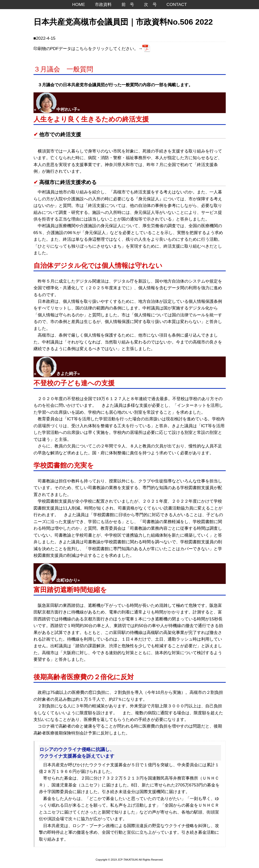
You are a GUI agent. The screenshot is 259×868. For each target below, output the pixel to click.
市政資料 (103, 4)
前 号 (128, 4)
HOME (79, 4)
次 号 (150, 4)
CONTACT (177, 4)
